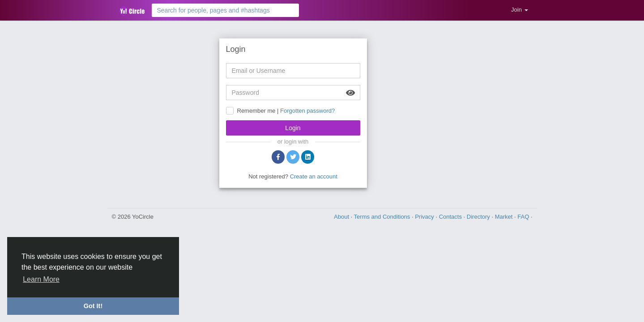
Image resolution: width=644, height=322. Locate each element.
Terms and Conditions (383, 217)
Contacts (451, 217)
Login (293, 128)
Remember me (256, 111)
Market (505, 217)
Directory (479, 217)
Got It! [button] (93, 306)
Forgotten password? (307, 111)
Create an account (314, 176)
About (342, 217)
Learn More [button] (41, 279)
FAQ (524, 217)
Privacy (425, 217)
